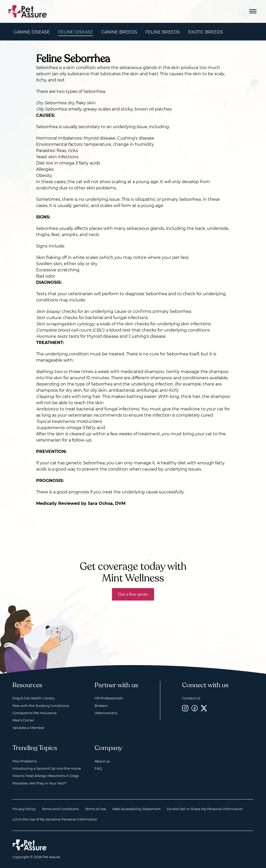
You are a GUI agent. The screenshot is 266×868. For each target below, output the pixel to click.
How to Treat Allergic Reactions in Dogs (46, 776)
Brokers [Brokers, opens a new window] (101, 706)
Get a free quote (133, 594)
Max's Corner (23, 720)
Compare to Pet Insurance (35, 713)
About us (102, 761)
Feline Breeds (163, 32)
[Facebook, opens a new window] (195, 708)
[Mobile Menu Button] (253, 11)
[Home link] (30, 845)
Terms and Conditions (60, 809)
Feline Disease (76, 32)
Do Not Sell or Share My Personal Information (205, 809)
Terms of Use (95, 809)
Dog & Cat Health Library (34, 698)
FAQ (98, 768)
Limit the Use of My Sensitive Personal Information (55, 819)
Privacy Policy (24, 809)
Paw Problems (25, 761)
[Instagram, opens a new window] (185, 708)
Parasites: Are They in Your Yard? (39, 783)
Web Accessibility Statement (136, 809)
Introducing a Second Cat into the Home (47, 768)
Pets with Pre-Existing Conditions (41, 706)
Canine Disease (32, 32)
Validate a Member (29, 728)
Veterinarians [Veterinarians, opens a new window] (106, 713)
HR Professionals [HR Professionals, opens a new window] (109, 698)
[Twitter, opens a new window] (204, 708)
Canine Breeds (119, 32)
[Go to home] (28, 11)
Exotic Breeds (205, 32)
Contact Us (191, 698)
